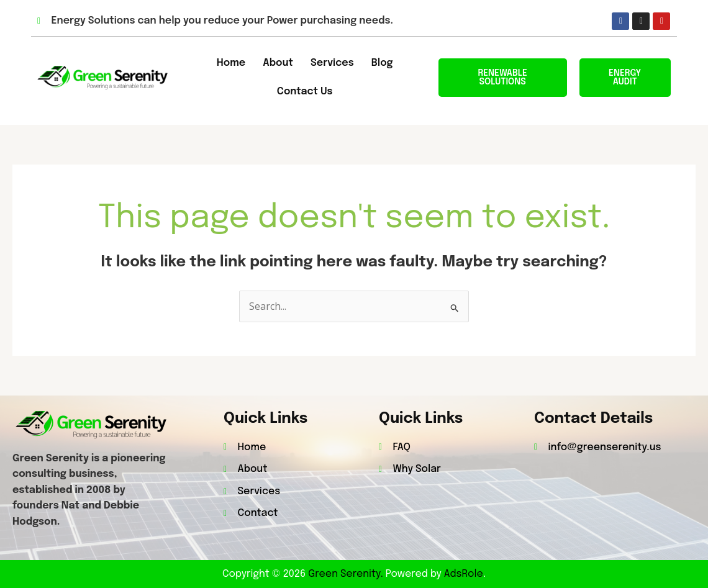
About (278, 63)
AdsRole (464, 574)
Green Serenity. (347, 574)
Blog (382, 63)
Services (332, 63)
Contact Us (305, 92)
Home (231, 63)
